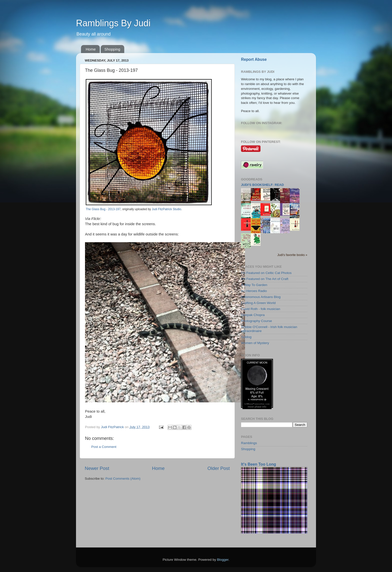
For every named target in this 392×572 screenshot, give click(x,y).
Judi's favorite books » (292, 255)
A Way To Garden (254, 285)
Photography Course (256, 321)
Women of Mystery (255, 343)
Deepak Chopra (253, 315)
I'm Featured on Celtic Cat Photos (266, 273)
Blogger (223, 560)
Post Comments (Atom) (123, 479)
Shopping (112, 49)
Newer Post (97, 468)
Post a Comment (104, 447)
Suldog (246, 337)
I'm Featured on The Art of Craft (265, 279)
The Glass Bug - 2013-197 (103, 209)
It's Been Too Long (258, 464)
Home (91, 49)
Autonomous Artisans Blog (261, 297)
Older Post (219, 468)
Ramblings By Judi (113, 23)
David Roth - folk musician (261, 309)
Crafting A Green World (258, 303)
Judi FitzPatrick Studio (166, 209)
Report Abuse (254, 59)
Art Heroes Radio (254, 291)
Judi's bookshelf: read (262, 185)
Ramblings (249, 443)
